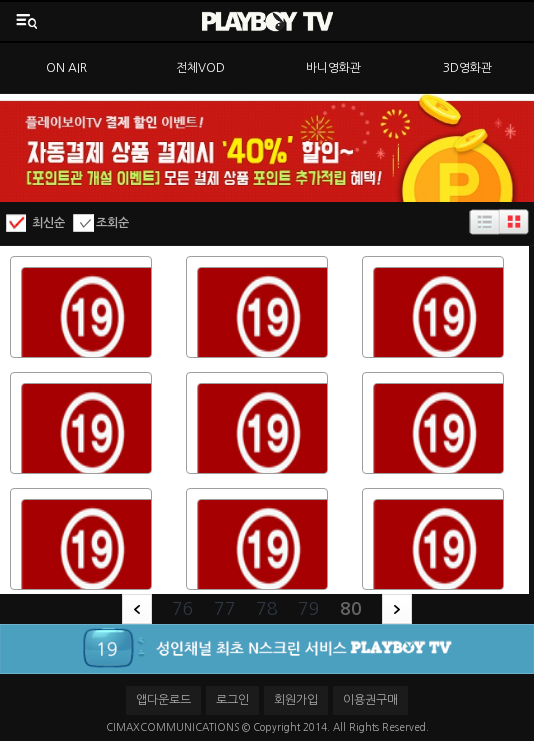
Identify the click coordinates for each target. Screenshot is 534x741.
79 (309, 609)
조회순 (112, 223)
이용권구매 (370, 700)
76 (183, 609)
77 (225, 609)
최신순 (48, 223)
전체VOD (200, 68)
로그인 (232, 700)
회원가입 (296, 700)
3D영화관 (467, 68)
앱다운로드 (163, 700)
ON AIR (66, 68)
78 (267, 609)
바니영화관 (333, 68)
